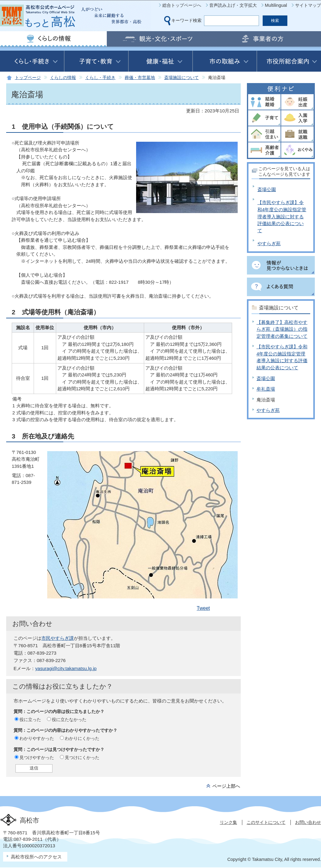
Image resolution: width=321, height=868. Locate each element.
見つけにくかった (82, 757)
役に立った (30, 719)
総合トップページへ (182, 5)
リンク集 (228, 822)
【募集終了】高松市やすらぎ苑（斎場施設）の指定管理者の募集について (282, 329)
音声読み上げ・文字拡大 (233, 5)
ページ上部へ (226, 786)
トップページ (28, 78)
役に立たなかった (69, 719)
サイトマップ (308, 5)
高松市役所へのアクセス (36, 857)
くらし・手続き (100, 78)
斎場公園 (267, 189)
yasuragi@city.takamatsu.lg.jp (66, 668)
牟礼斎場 (266, 389)
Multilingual (276, 5)
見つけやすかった (37, 757)
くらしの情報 (63, 78)
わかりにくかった (82, 738)
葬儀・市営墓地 (140, 78)
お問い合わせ (308, 822)
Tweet (203, 608)
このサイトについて (266, 822)
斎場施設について (181, 78)
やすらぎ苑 (269, 243)
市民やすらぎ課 (58, 638)
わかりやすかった (37, 738)
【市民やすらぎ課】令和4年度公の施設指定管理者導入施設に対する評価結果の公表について (282, 216)
